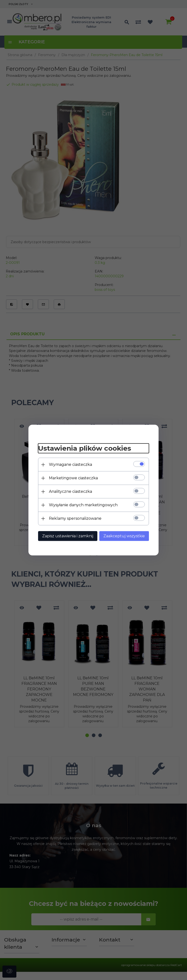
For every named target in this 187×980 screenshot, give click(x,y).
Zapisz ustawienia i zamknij (68, 536)
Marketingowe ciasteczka (73, 478)
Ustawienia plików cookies (85, 448)
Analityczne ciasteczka (70, 491)
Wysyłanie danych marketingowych (83, 505)
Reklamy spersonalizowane (75, 518)
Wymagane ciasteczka (70, 464)
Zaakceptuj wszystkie (124, 536)
